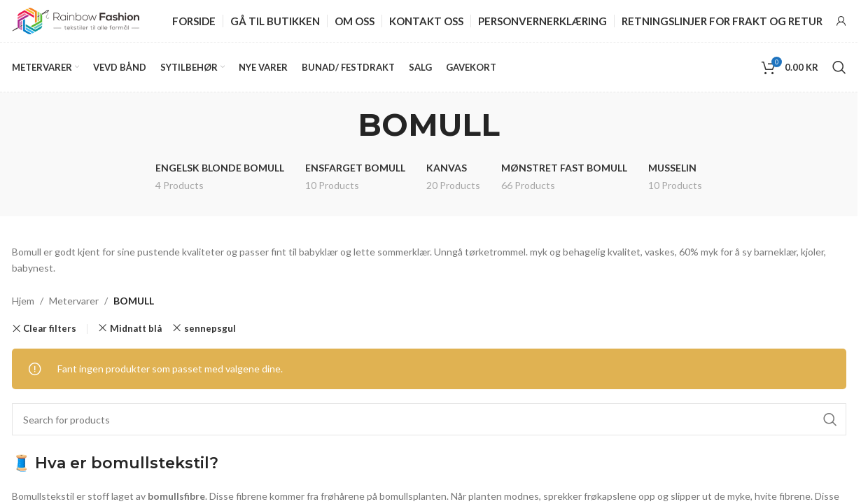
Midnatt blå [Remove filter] (136, 328)
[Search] (839, 67)
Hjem (23, 301)
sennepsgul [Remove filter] (210, 328)
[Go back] (340, 125)
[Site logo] (76, 20)
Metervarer (74, 301)
